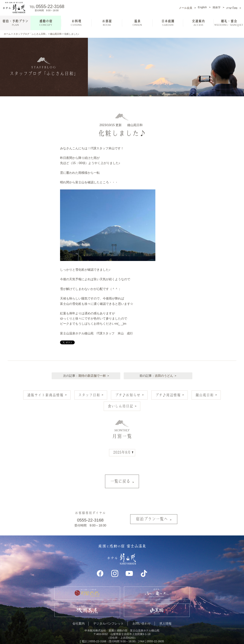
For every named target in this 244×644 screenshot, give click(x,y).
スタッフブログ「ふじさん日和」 (30, 34)
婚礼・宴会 (229, 23)
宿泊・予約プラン (15, 23)
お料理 (76, 23)
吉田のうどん (165, 374)
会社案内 (79, 615)
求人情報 (165, 615)
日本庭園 (168, 23)
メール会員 (185, 8)
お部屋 (107, 23)
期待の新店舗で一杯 (91, 374)
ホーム (7, 34)
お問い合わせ (142, 615)
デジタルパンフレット (108, 615)
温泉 (137, 23)
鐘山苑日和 (56, 34)
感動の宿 (46, 23)
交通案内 (198, 23)
